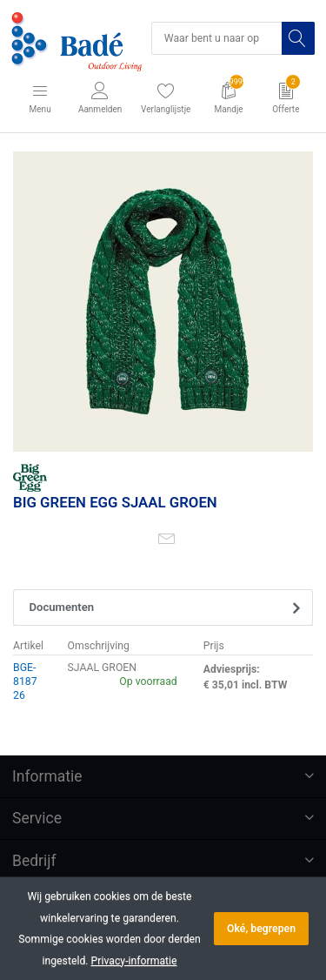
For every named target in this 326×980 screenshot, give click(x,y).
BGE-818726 (25, 681)
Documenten (62, 607)
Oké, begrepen (261, 929)
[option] (163, 302)
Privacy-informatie (134, 961)
